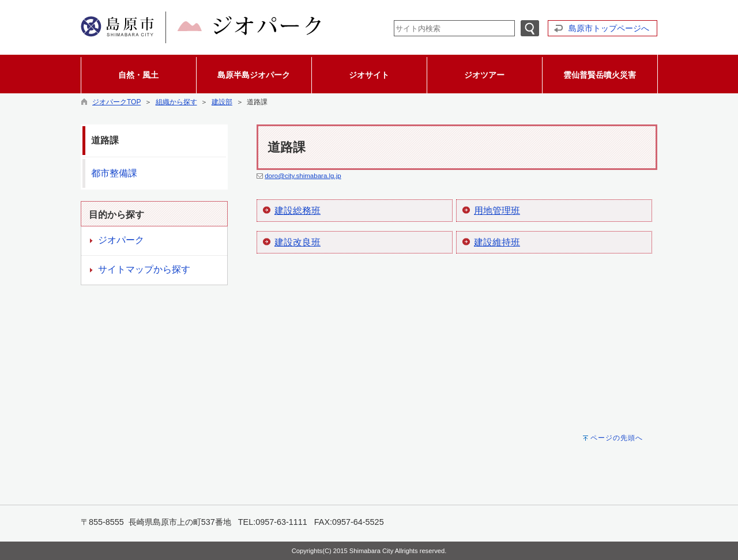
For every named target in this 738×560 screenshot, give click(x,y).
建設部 (222, 102)
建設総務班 (298, 211)
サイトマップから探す (144, 269)
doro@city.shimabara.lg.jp (303, 176)
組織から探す (176, 102)
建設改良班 (298, 242)
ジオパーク (121, 240)
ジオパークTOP (116, 102)
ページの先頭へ (617, 438)
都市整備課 (114, 173)
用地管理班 (497, 211)
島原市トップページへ (609, 28)
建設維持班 (497, 242)
